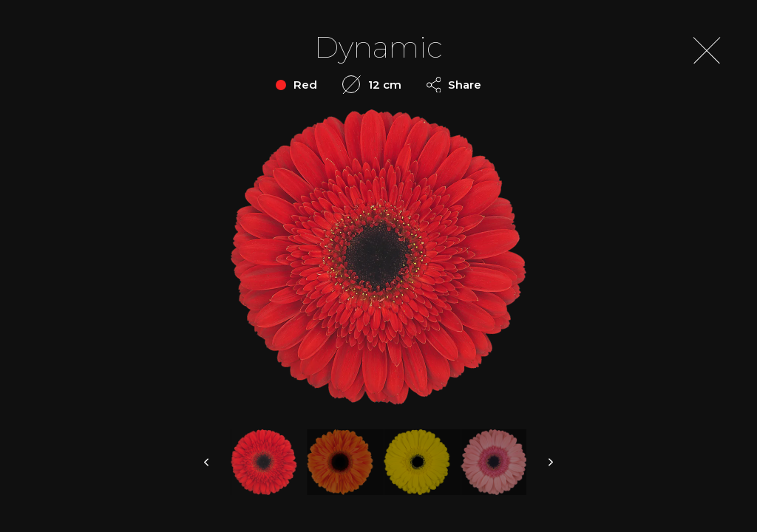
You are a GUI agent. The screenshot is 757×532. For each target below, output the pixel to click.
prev (207, 462)
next (550, 462)
